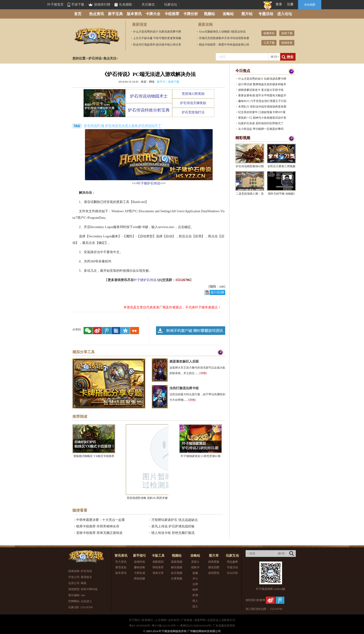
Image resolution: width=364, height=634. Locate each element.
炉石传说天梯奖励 (193, 103)
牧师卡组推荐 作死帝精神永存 (98, 526)
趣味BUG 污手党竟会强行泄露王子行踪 (262, 101)
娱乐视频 (177, 573)
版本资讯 (134, 14)
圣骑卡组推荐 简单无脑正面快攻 (99, 533)
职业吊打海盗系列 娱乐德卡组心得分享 (157, 45)
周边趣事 (232, 562)
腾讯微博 (280, 600)
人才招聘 (161, 620)
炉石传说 (97, 36)
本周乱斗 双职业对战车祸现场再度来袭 (262, 107)
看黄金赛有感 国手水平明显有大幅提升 (262, 95)
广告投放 (187, 620)
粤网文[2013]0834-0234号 (195, 626)
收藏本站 (269, 33)
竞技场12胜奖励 (193, 94)
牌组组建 (140, 578)
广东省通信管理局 (224, 626)
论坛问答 (232, 573)
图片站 (247, 14)
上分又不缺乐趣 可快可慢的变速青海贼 (157, 38)
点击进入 (86, 601)
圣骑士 (195, 562)
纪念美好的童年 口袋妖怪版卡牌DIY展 (262, 112)
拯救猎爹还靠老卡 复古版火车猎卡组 (261, 90)
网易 (84, 583)
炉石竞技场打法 (193, 112)
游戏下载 (287, 33)
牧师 (195, 590)
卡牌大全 (153, 14)
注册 (290, 4)
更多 (220, 353)
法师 (195, 584)
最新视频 (177, 562)
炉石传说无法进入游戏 (121, 126)
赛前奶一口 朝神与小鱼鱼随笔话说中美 (262, 118)
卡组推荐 (172, 14)
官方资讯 (121, 562)
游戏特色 (140, 562)
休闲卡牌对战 (89, 589)
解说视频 (177, 567)
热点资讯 (97, 14)
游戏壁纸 (214, 573)
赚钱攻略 (140, 567)
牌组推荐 (158, 567)
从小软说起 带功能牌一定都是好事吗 (261, 129)
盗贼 (195, 573)
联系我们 (147, 620)
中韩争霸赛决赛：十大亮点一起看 (101, 520)
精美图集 (214, 562)
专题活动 (266, 14)
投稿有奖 (287, 43)
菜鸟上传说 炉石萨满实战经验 (173, 526)
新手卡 (161, 82)
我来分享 (158, 573)
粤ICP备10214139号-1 (165, 626)
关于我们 (134, 620)
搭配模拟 (158, 562)
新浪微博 (270, 600)
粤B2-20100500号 (140, 626)
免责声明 (200, 620)
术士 (195, 578)
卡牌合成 (140, 573)
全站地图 (310, 5)
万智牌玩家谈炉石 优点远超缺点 (175, 520)
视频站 (209, 14)
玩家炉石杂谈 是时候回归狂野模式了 (261, 123)
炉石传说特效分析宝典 (149, 110)
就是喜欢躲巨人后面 (184, 361)
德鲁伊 (195, 567)
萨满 (195, 595)
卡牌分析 (191, 14)
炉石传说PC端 (94, 126)
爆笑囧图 (214, 567)
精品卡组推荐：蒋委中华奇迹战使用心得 (224, 45)
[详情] (203, 373)
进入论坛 (285, 14)
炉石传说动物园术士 (149, 96)
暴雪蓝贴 (121, 567)
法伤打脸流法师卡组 (184, 388)
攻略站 (228, 14)
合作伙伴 (174, 620)
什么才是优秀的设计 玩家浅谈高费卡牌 (157, 32)
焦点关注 (110, 58)
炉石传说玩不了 (150, 126)
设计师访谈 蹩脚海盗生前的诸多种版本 (262, 84)
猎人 (195, 601)
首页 (78, 14)
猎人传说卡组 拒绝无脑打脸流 (173, 533)
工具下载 (269, 43)
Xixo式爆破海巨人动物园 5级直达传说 (222, 32)
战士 (195, 606)
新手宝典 (115, 14)
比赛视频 (177, 578)
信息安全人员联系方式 (221, 620)
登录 (279, 4)
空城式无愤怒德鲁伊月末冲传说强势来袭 (224, 38)
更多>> (289, 71)
